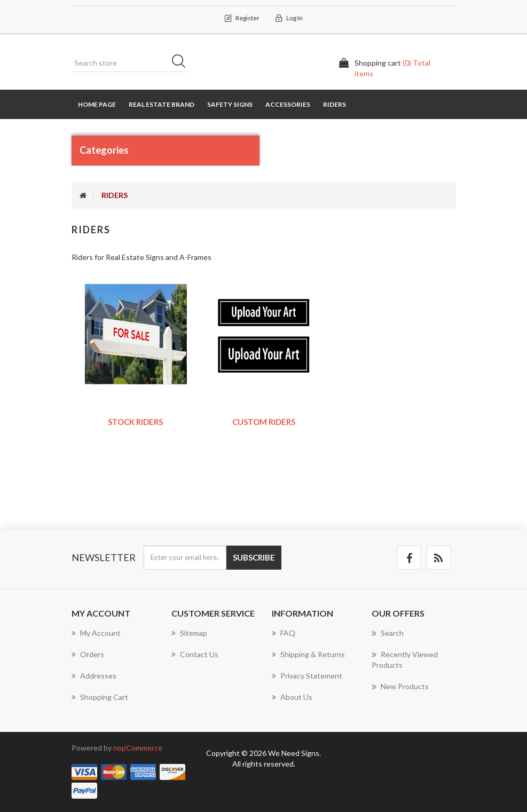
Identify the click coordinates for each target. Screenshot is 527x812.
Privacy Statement (307, 676)
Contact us (195, 654)
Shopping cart (100, 697)
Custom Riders (264, 422)
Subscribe (254, 557)
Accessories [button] (288, 104)
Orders (88, 654)
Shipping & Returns (308, 654)
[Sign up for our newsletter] (185, 558)
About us (292, 697)
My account (96, 633)
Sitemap (189, 633)
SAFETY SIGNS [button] (230, 104)
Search (182, 63)
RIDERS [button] (335, 104)
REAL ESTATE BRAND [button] (162, 104)
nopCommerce (138, 748)
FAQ (284, 633)
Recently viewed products (405, 659)
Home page (97, 104)
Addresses (94, 676)
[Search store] (130, 63)
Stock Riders (135, 422)
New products (400, 687)
